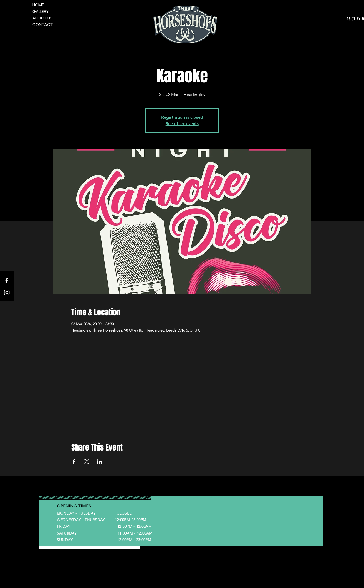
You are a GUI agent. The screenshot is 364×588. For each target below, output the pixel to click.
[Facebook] (7, 280)
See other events (182, 124)
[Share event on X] (87, 462)
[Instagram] (7, 293)
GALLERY (41, 11)
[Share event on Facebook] (74, 462)
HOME (38, 5)
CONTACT (43, 25)
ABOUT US (42, 18)
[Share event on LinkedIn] (100, 462)
